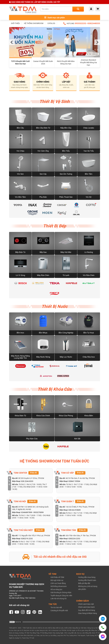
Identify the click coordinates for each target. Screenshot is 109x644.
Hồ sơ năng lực (56, 589)
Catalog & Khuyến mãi (59, 610)
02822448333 (94, 23)
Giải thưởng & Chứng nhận (61, 592)
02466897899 (27, 512)
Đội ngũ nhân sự (57, 580)
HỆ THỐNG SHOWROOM (34, 23)
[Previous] (12, 42)
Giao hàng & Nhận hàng (88, 613)
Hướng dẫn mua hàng (87, 577)
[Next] (97, 42)
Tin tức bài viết (56, 607)
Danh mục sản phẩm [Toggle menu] (55, 18)
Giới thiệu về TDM (57, 577)
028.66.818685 (75, 510)
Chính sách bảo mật (86, 604)
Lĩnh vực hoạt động (58, 583)
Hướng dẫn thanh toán (87, 580)
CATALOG (51, 23)
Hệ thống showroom (59, 586)
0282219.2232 (27, 539)
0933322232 (80, 23)
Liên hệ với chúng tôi (58, 599)
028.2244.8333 (27, 481)
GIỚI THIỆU (15, 23)
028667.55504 (74, 481)
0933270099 (39, 512)
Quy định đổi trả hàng (87, 610)
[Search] (78, 9)
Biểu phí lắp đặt (84, 583)
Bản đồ (34, 473)
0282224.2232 (74, 539)
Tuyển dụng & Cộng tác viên (61, 595)
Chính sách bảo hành (86, 607)
